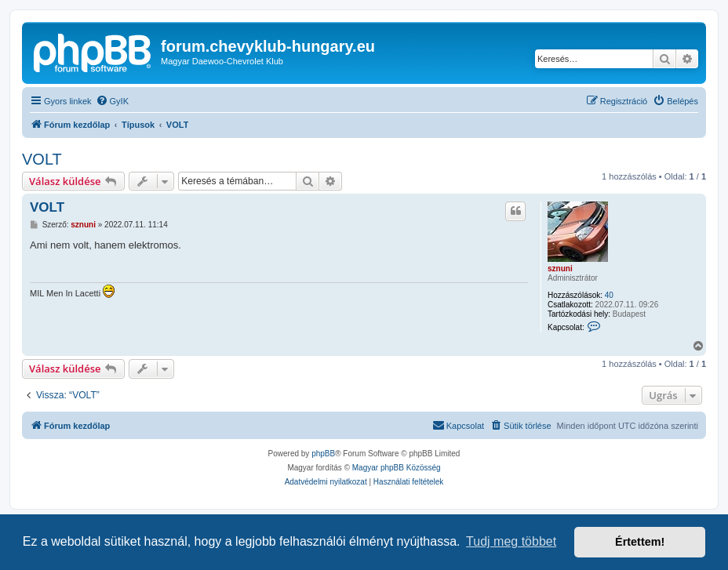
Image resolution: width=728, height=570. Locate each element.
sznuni (560, 269)
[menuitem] (112, 101)
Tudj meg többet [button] (511, 541)
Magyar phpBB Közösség (397, 468)
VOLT (42, 159)
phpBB (323, 454)
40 (609, 295)
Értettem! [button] (640, 542)
